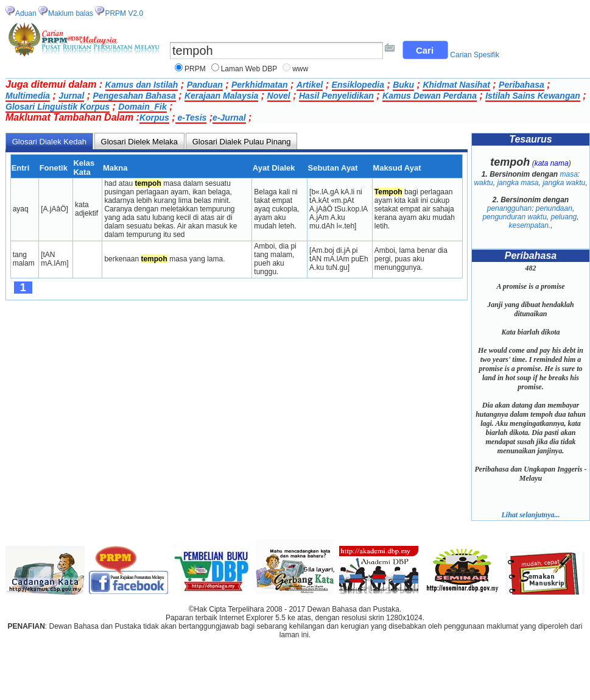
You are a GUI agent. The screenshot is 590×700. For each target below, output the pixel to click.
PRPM (195, 69)
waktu (483, 183)
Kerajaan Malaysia (221, 96)
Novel (279, 96)
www (300, 69)
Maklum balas (71, 13)
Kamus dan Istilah (142, 85)
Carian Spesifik (475, 55)
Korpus (154, 118)
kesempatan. (529, 225)
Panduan (205, 85)
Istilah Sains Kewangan (533, 96)
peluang (564, 217)
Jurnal (71, 96)
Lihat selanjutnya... (530, 515)
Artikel (310, 85)
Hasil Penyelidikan (336, 96)
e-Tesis (191, 118)
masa (569, 174)
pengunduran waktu (514, 217)
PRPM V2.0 (124, 13)
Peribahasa (522, 85)
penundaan (554, 208)
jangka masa (518, 183)
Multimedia (28, 96)
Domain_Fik (142, 107)
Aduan (26, 13)
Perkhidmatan (260, 85)
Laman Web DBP (249, 69)
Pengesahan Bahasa (135, 96)
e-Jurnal (229, 118)
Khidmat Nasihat (456, 85)
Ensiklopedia (358, 85)
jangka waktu (564, 183)
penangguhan (509, 208)
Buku (403, 85)
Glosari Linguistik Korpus (58, 107)
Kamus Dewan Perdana (430, 96)
